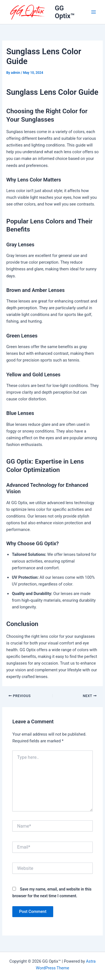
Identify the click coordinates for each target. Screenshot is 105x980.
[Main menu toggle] (94, 12)
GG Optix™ (65, 12)
